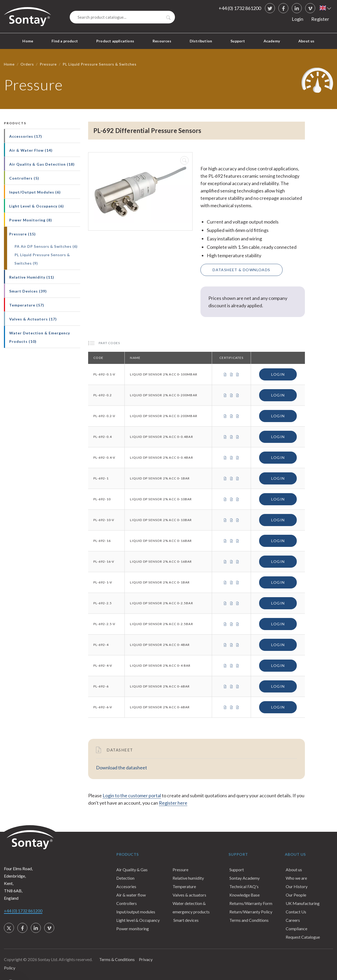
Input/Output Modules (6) (35, 192)
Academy (272, 41)
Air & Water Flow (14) (31, 150)
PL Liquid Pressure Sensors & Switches (100, 64)
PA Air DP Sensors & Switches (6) (46, 246)
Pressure (48, 64)
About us (306, 41)
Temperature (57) (27, 305)
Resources (162, 41)
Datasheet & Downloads (241, 270)
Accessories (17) (26, 136)
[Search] (122, 17)
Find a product (65, 41)
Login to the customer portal (132, 795)
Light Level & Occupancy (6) (37, 206)
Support (238, 41)
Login (298, 19)
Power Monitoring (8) (31, 220)
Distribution (201, 41)
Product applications (115, 41)
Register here (173, 803)
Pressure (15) (22, 234)
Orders (27, 64)
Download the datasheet (122, 768)
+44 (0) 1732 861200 (240, 8)
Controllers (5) (24, 178)
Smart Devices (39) (28, 291)
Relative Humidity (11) (32, 277)
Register (320, 19)
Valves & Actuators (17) (33, 319)
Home (28, 41)
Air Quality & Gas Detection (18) (42, 164)
